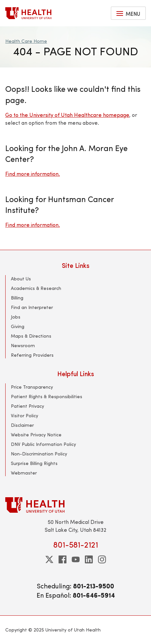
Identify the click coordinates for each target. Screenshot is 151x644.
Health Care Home (26, 41)
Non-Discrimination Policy (39, 454)
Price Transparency (32, 387)
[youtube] (76, 559)
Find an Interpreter (32, 307)
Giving (18, 326)
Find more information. (33, 174)
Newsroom (23, 345)
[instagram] (102, 559)
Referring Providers (32, 355)
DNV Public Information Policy (43, 444)
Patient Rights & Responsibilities (47, 396)
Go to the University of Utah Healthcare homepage (67, 115)
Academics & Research (36, 288)
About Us (21, 279)
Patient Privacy (27, 406)
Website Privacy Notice (36, 435)
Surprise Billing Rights (34, 463)
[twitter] (49, 559)
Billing (17, 298)
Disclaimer (22, 425)
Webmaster (24, 473)
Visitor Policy (25, 415)
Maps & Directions (31, 336)
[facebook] (63, 559)
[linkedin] (89, 559)
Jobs (16, 317)
